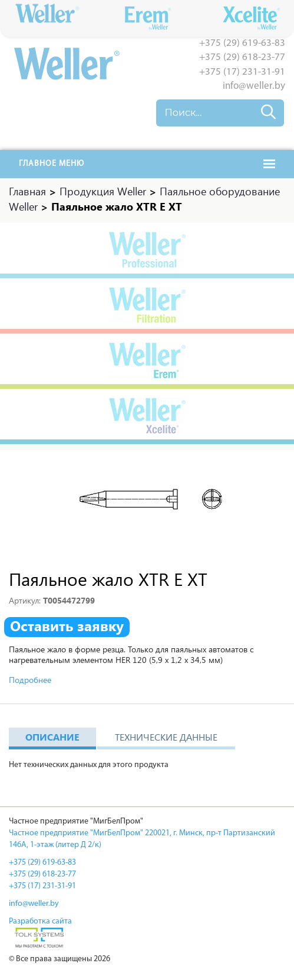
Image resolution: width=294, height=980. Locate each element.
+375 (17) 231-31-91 (242, 72)
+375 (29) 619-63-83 (242, 43)
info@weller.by (254, 86)
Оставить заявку (67, 626)
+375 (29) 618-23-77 (242, 57)
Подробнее (30, 680)
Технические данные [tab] (166, 737)
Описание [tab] (52, 737)
